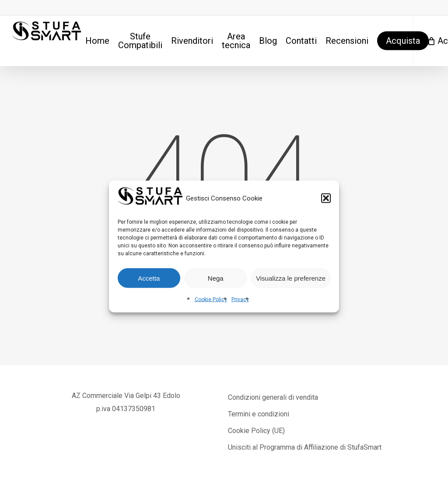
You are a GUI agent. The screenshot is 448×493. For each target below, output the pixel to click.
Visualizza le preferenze (291, 278)
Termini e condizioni (259, 414)
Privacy (240, 299)
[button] (326, 198)
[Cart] (430, 41)
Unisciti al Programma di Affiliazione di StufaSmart (305, 447)
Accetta (149, 278)
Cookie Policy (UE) (256, 431)
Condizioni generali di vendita (273, 397)
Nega (216, 278)
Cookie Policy (211, 299)
